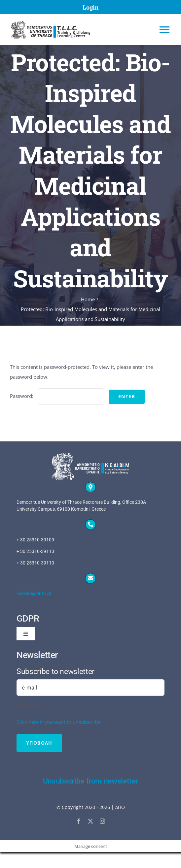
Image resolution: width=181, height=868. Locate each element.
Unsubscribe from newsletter (91, 781)
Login (90, 7)
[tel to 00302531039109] (90, 551)
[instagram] (102, 821)
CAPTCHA (29, 706)
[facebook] (79, 821)
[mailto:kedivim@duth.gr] (90, 594)
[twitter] (90, 821)
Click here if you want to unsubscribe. (59, 722)
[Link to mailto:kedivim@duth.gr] (90, 578)
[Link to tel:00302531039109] (90, 525)
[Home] (70, 30)
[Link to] (90, 487)
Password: (57, 396)
